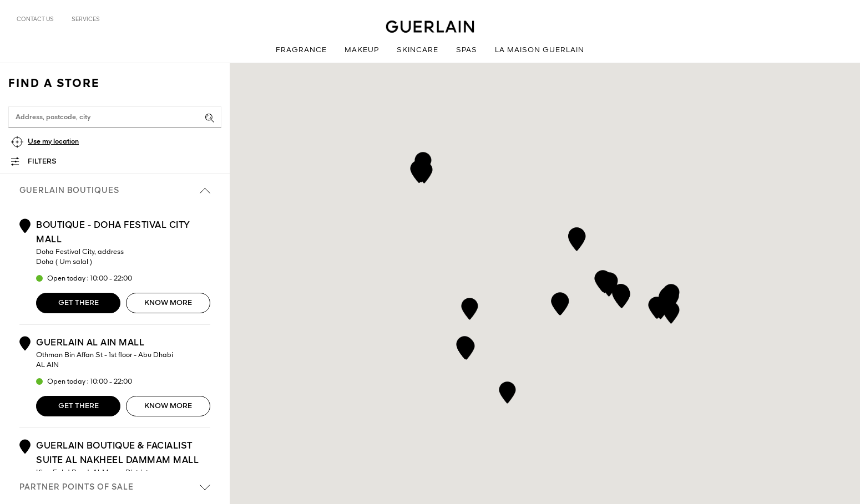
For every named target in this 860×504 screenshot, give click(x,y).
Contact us (35, 19)
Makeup (362, 50)
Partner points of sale (115, 487)
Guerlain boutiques (115, 191)
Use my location (53, 142)
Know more (168, 303)
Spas (467, 50)
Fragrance (301, 50)
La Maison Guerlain (540, 50)
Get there (79, 303)
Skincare (418, 50)
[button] (671, 311)
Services (86, 19)
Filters (42, 162)
